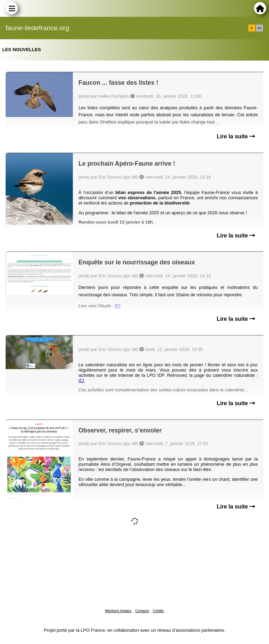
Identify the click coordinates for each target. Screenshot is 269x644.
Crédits (158, 611)
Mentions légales (118, 611)
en (260, 28)
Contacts (142, 611)
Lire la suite (236, 136)
